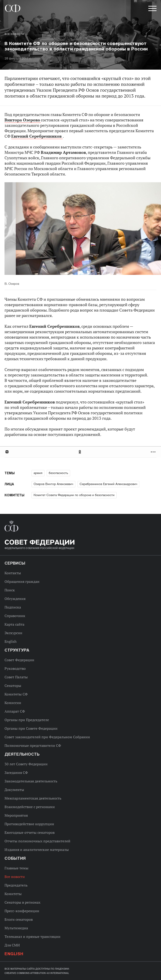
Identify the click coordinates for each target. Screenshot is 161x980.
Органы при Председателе (27, 720)
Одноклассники (80, 452)
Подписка (13, 607)
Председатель (16, 885)
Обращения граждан (22, 581)
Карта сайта (14, 624)
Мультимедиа (16, 928)
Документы (14, 790)
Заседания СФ (16, 773)
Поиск (10, 590)
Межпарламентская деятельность (33, 798)
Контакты (13, 573)
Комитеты (13, 894)
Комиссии (13, 703)
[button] (152, 9)
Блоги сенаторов (19, 919)
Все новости (14, 34)
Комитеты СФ (16, 694)
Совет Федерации (19, 660)
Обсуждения (15, 599)
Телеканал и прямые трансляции (32, 937)
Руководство (15, 668)
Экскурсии (13, 633)
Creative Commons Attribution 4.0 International (37, 973)
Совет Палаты (16, 677)
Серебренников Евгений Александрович (108, 484)
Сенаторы (13, 686)
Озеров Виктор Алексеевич (53, 484)
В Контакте (7, 452)
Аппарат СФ (15, 711)
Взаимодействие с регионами (30, 807)
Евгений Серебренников (37, 136)
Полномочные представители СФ (33, 745)
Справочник (15, 616)
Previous (30, 229)
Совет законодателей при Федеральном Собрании (47, 737)
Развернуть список (154, 452)
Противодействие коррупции (29, 824)
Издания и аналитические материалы (37, 850)
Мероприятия (16, 815)
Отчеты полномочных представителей (37, 841)
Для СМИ (12, 945)
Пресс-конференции (22, 911)
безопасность (58, 473)
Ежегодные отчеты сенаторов (30, 832)
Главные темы (16, 868)
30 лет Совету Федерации (26, 764)
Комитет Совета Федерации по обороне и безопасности (74, 495)
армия (38, 473)
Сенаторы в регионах (22, 902)
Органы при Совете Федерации (31, 728)
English (10, 641)
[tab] (80, 452)
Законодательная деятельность (31, 781)
